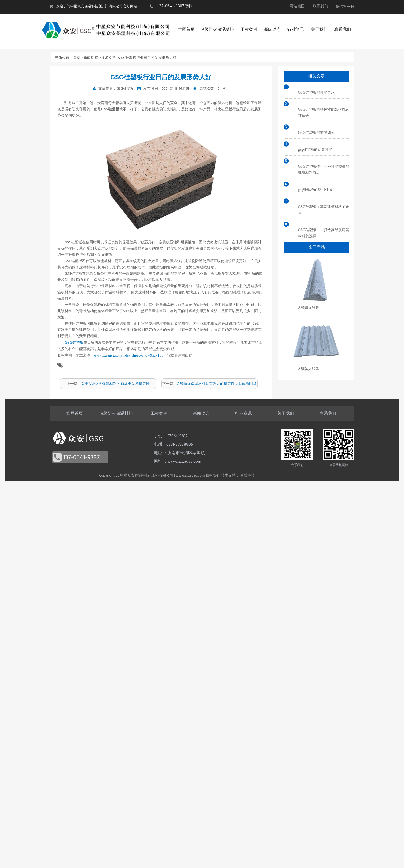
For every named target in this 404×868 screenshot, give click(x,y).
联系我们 (321, 6)
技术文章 (108, 58)
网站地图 (297, 6)
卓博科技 (247, 475)
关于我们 (319, 29)
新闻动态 (272, 29)
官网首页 (186, 29)
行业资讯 (296, 29)
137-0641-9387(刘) (174, 6)
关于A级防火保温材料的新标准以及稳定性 (115, 384)
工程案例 (249, 29)
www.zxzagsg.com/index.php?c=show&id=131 (128, 355)
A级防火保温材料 (218, 29)
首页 (77, 58)
